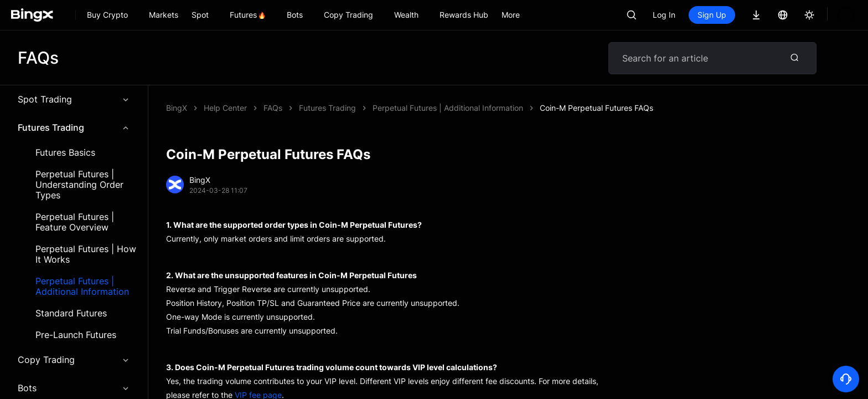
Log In (664, 15)
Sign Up (712, 15)
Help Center (225, 108)
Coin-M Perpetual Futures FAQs (320, 108)
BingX (177, 108)
